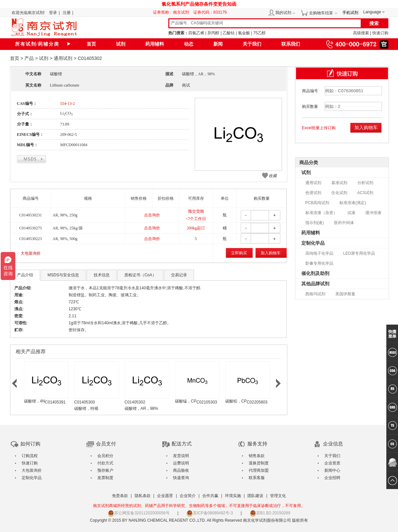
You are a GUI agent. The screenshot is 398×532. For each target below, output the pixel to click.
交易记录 (179, 275)
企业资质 (332, 463)
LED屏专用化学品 (359, 253)
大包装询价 (31, 253)
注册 (67, 13)
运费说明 (181, 463)
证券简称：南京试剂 (173, 12)
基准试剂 (339, 183)
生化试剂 (339, 193)
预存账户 (105, 470)
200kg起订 (196, 228)
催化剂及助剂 (315, 273)
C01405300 (85, 402)
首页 (91, 44)
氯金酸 (244, 33)
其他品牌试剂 (315, 284)
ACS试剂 (365, 193)
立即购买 (239, 253)
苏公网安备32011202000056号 (138, 513)
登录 (53, 13)
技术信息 (102, 275)
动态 (189, 44)
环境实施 (233, 496)
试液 (351, 213)
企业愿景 (165, 496)
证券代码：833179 (210, 12)
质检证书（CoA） (140, 275)
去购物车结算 (321, 13)
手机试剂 (350, 13)
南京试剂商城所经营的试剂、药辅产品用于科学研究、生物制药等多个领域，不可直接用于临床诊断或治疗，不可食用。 (199, 506)
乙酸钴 (229, 33)
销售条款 (257, 456)
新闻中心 (332, 470)
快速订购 (380, 33)
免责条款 (120, 496)
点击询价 (152, 215)
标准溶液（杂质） (321, 213)
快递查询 (181, 478)
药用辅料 (155, 44)
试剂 (121, 44)
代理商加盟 (259, 470)
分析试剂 (365, 183)
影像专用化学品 (319, 263)
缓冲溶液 (373, 213)
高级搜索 (361, 33)
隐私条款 (143, 496)
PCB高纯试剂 (317, 203)
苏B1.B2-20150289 (270, 513)
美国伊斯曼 (345, 294)
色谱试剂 (313, 193)
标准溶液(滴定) (353, 203)
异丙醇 (213, 33)
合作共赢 (210, 496)
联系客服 (257, 478)
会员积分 (105, 456)
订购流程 (30, 456)
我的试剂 (283, 13)
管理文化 (278, 496)
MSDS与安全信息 (63, 275)
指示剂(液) (315, 223)
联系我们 (291, 44)
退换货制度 (259, 463)
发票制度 (105, 478)
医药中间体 (344, 223)
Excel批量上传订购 (319, 128)
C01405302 (135, 402)
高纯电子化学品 (319, 253)
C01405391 (55, 402)
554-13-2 (68, 104)
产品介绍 (25, 275)
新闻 (218, 44)
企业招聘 (332, 478)
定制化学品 (313, 243)
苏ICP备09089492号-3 (210, 513)
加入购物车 (271, 253)
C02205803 (257, 402)
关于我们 (252, 44)
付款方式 (105, 463)
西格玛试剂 (315, 294)
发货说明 (181, 456)
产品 (29, 58)
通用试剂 (63, 58)
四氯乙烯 (196, 33)
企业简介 (188, 496)
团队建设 (255, 496)
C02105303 (207, 402)
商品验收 (181, 470)
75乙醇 (259, 33)
